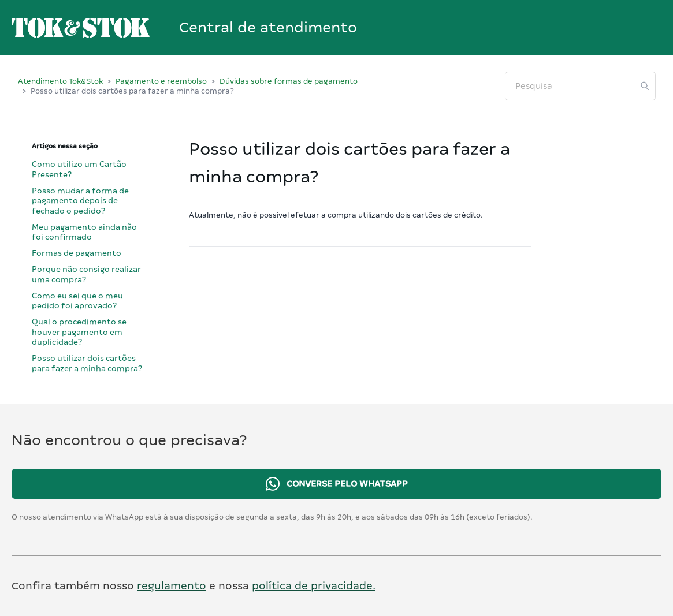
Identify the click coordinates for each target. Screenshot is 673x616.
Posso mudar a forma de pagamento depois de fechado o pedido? (80, 201)
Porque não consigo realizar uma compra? (86, 274)
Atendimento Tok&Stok (60, 81)
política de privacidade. (314, 586)
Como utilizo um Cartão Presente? (79, 169)
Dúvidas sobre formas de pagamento (289, 81)
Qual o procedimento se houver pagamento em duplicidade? (79, 332)
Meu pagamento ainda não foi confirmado (84, 232)
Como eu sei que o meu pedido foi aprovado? (77, 301)
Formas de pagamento (77, 253)
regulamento (172, 586)
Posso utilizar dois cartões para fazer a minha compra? (87, 363)
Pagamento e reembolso (161, 81)
